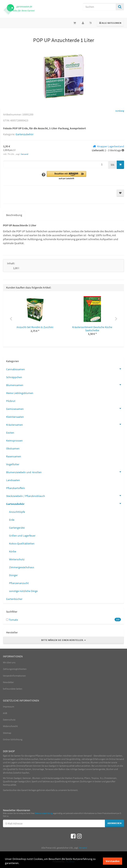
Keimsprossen (14, 441)
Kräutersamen (65, 424)
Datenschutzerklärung (44, 813)
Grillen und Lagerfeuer (22, 536)
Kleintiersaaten (15, 417)
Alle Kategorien (110, 23)
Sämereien (40, 762)
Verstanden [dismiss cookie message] (113, 861)
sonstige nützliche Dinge (23, 591)
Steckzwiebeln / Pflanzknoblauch (65, 496)
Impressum (9, 707)
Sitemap (7, 733)
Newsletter (8, 682)
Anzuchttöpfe (17, 512)
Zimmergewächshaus (22, 567)
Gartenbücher (14, 599)
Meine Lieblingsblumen (20, 393)
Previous (11, 319)
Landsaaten (13, 480)
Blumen (94, 762)
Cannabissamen (65, 369)
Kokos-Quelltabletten (22, 543)
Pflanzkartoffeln (16, 488)
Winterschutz (17, 559)
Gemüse (85, 762)
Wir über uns (9, 662)
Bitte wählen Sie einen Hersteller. (64, 640)
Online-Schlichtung (13, 739)
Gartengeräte (17, 528)
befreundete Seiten (13, 689)
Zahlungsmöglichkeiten (15, 669)
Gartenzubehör (25, 134)
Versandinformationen (14, 676)
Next (116, 319)
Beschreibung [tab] (14, 215)
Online (112, 759)
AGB (5, 713)
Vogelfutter (13, 464)
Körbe (13, 551)
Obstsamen (13, 448)
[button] (66, 176)
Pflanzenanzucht (19, 583)
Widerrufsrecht (10, 726)
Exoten (10, 433)
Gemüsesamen (65, 408)
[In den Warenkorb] (120, 165)
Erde (12, 520)
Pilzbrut (11, 401)
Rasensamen (14, 456)
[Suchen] (99, 7)
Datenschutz (9, 720)
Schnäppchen (14, 377)
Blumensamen (65, 385)
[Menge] (56, 164)
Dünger (13, 575)
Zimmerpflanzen (24, 766)
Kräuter (107, 762)
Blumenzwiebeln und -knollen (65, 472)
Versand (24, 154)
